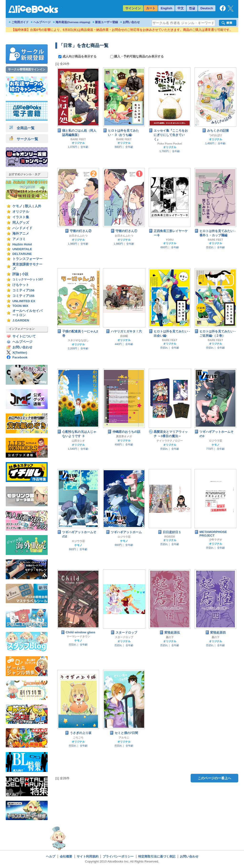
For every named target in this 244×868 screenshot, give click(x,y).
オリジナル (21, 212)
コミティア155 (23, 296)
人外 (38, 206)
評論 (16, 274)
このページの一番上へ (214, 778)
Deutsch (207, 8)
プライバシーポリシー (118, 856)
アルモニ (124, 738)
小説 (25, 274)
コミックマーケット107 (28, 279)
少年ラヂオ (216, 540)
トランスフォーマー (27, 259)
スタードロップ (124, 637)
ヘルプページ (42, 22)
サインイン (133, 8)
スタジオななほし (78, 340)
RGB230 (170, 537)
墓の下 (170, 637)
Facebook (20, 357)
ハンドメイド (22, 228)
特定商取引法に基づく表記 (157, 856)
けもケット (21, 285)
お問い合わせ (131, 22)
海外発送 (73, 22)
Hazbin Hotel (22, 244)
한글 (192, 8)
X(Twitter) (20, 353)
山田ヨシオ (78, 441)
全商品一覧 (22, 128)
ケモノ (17, 206)
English (166, 8)
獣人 (28, 206)
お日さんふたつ (78, 236)
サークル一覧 (24, 139)
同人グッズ (21, 223)
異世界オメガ (124, 436)
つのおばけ (216, 135)
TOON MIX (20, 306)
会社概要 (66, 856)
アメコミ (19, 239)
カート (151, 8)
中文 (181, 8)
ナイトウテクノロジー (170, 441)
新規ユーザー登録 (107, 22)
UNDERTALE (22, 249)
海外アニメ (21, 234)
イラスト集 (21, 217)
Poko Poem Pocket (170, 144)
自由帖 (124, 336)
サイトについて (24, 336)
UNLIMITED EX (24, 301)
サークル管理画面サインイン (27, 69)
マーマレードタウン (78, 636)
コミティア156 (23, 290)
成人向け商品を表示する (78, 56)
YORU (170, 240)
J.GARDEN (21, 320)
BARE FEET (78, 139)
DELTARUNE (22, 254)
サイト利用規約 (88, 856)
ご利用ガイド (20, 22)
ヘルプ (51, 856)
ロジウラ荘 (216, 441)
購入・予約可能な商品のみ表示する (137, 56)
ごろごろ (78, 738)
